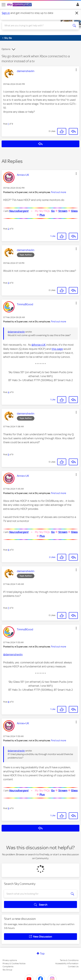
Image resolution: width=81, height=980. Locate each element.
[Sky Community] (20, 5)
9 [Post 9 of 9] (9, 808)
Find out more (59, 192)
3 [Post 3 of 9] (8, 283)
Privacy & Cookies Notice (14, 963)
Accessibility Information (67, 963)
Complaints (8, 967)
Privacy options (10, 960)
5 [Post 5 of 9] (8, 454)
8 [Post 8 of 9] (9, 702)
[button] (76, 70)
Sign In (77, 5)
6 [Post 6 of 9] (9, 550)
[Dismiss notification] (77, 13)
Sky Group (7, 970)
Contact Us (73, 967)
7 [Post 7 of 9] (8, 608)
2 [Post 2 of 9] (8, 229)
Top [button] (42, 953)
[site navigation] (4, 5)
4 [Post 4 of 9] (9, 392)
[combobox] (37, 26)
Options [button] (6, 49)
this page (57, 349)
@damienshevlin (16, 332)
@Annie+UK (39, 345)
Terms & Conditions (69, 960)
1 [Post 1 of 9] (8, 124)
